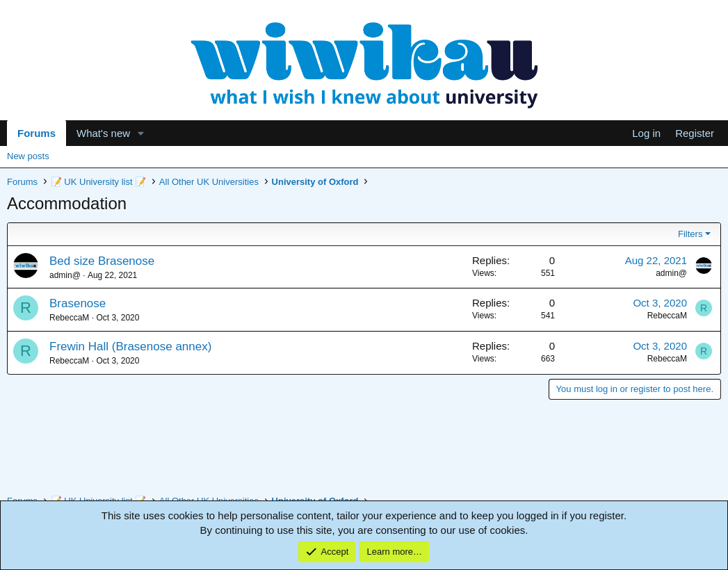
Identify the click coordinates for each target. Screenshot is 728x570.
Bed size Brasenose (102, 261)
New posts (28, 156)
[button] (141, 133)
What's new (103, 133)
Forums (37, 133)
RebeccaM (69, 318)
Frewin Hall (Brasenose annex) (130, 347)
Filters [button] (690, 234)
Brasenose (78, 303)
